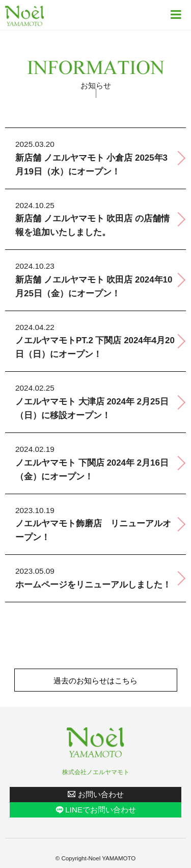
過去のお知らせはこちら (95, 681)
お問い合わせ (101, 794)
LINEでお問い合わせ (101, 810)
